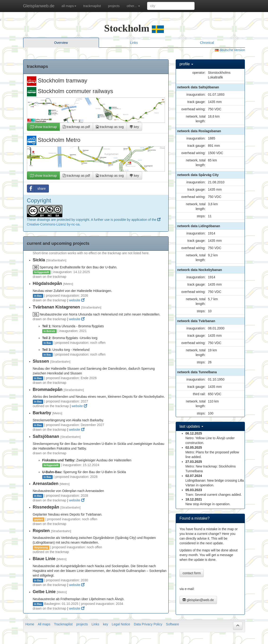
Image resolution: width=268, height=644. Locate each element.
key (134, 127)
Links (134, 43)
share (36, 189)
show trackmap (43, 127)
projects (114, 6)
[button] (238, 626)
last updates (191, 426)
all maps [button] (69, 6)
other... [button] (133, 6)
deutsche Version (230, 50)
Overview (61, 43)
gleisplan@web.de (198, 600)
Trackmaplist (63, 624)
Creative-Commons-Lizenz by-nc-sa (53, 224)
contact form (192, 573)
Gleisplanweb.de (39, 6)
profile (186, 64)
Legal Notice (121, 624)
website (77, 300)
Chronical (207, 43)
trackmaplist (92, 6)
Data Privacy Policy (148, 624)
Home (30, 624)
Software (172, 624)
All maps (44, 624)
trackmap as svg (110, 127)
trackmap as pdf (77, 127)
